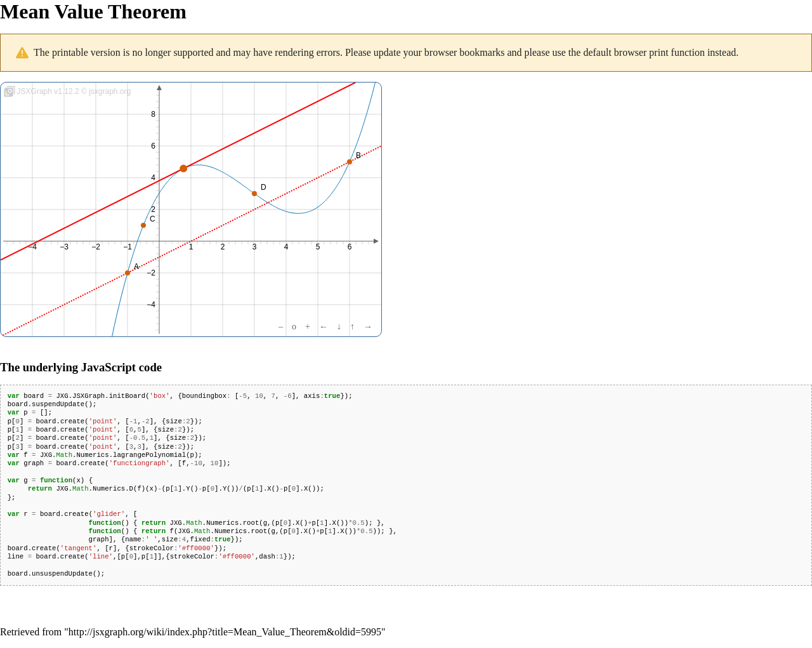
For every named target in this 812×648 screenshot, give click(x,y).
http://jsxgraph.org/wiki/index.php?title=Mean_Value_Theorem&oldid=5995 (225, 632)
